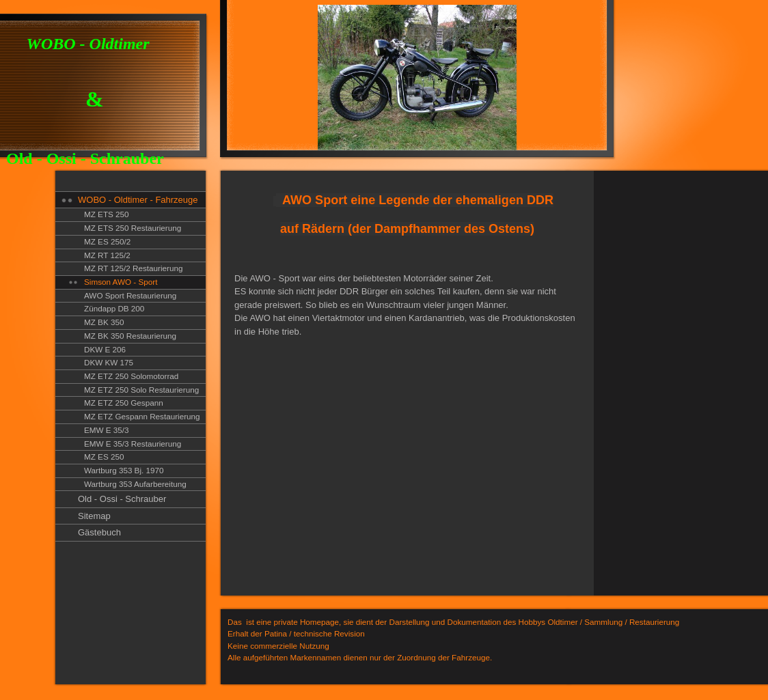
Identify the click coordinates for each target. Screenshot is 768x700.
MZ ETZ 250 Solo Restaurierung (141, 390)
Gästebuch (99, 532)
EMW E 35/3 (107, 430)
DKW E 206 (105, 349)
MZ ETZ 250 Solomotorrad (131, 376)
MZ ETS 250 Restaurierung (133, 228)
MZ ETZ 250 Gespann (124, 403)
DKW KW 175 (109, 362)
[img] (308, 80)
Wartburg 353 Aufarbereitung (135, 484)
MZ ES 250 (104, 457)
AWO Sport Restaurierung (130, 295)
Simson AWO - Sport (121, 282)
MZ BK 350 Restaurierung (130, 336)
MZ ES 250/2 (107, 241)
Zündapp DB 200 (114, 308)
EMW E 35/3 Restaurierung (133, 444)
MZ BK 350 (104, 322)
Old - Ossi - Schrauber (122, 499)
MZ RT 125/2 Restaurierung (133, 268)
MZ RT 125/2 (107, 255)
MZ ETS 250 (107, 214)
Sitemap (94, 516)
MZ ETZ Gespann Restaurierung (142, 416)
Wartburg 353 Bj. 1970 (124, 470)
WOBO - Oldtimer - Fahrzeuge (138, 200)
